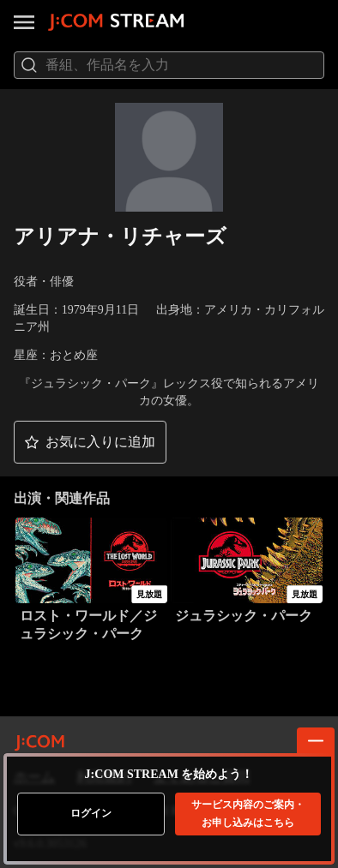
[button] (90, 442)
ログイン (91, 813)
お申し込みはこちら (248, 814)
